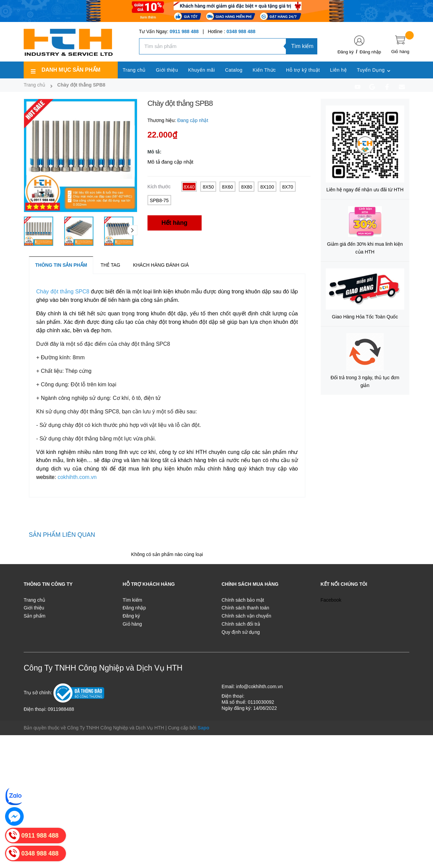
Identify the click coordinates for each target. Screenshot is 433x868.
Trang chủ (35, 600)
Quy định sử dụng (241, 632)
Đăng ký (346, 52)
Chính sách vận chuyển (246, 616)
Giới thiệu (34, 608)
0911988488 (61, 709)
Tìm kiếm (302, 46)
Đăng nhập (370, 52)
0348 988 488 (241, 31)
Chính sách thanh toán (245, 608)
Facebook (331, 600)
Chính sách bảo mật (243, 600)
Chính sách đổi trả (241, 624)
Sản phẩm (35, 616)
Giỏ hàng (132, 624)
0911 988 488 (184, 31)
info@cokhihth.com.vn (259, 686)
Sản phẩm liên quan (62, 535)
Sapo (203, 728)
